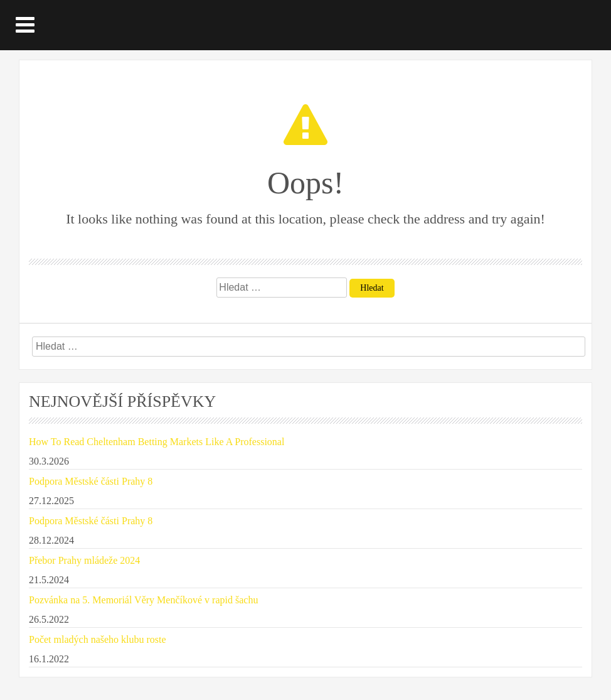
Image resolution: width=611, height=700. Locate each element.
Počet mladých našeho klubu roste (98, 639)
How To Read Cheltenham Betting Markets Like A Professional (157, 442)
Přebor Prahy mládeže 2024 (84, 560)
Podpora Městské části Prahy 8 (91, 481)
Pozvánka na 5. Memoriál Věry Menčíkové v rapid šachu (143, 600)
